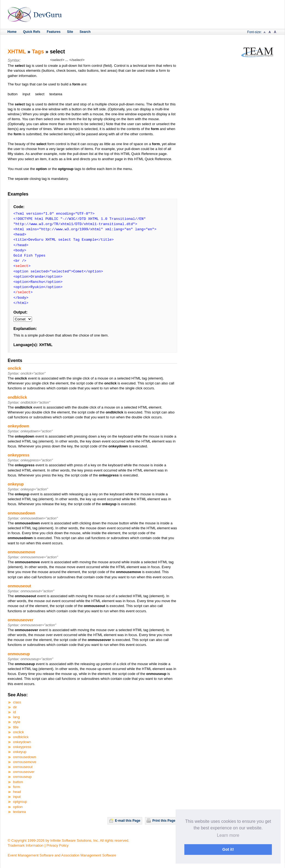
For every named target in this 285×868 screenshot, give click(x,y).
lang (17, 717)
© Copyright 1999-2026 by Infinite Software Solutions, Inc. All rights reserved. (69, 840)
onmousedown (21, 513)
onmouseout (19, 586)
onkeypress (18, 455)
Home (12, 32)
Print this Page (164, 821)
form (17, 787)
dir (15, 707)
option (18, 807)
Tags (38, 51)
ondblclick (17, 397)
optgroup (20, 802)
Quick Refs (32, 32)
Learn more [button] (228, 835)
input (17, 797)
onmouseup (19, 654)
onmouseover (21, 620)
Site (70, 32)
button (18, 782)
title (16, 727)
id (14, 712)
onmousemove (21, 552)
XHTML (17, 51)
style (17, 722)
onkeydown (18, 426)
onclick (14, 368)
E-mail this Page (128, 821)
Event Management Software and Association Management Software (62, 855)
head (17, 792)
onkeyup (16, 484)
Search (85, 32)
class (17, 702)
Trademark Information (26, 845)
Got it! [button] (228, 849)
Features (54, 32)
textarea (20, 812)
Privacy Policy (58, 845)
